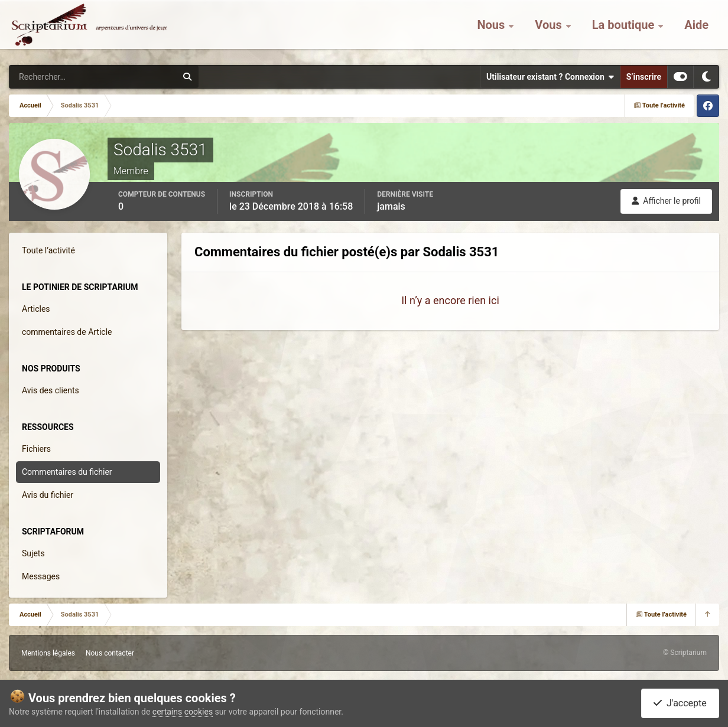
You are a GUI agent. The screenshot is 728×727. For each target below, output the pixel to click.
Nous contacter (110, 653)
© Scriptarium (685, 653)
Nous (492, 30)
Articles (36, 309)
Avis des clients (51, 390)
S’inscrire (644, 77)
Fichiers (36, 449)
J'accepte (680, 703)
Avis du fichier (48, 495)
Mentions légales (48, 653)
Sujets (33, 553)
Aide (696, 30)
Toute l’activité (48, 250)
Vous (550, 30)
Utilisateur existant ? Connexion (550, 77)
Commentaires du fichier (67, 472)
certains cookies (183, 712)
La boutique (625, 30)
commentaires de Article (67, 332)
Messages (41, 576)
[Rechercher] (61, 77)
